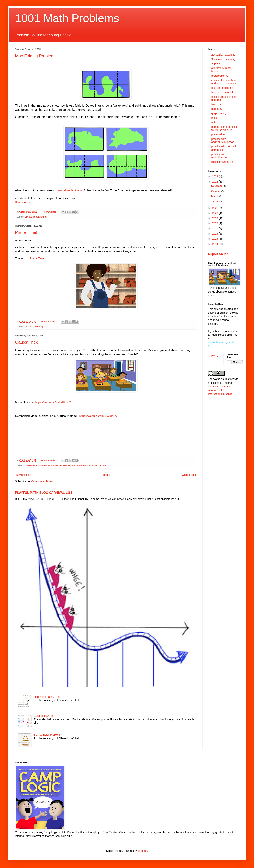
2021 (215, 208)
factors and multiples (36, 327)
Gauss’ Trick (26, 342)
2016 (215, 234)
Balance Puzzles (44, 716)
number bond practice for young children (224, 128)
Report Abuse (218, 254)
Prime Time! (26, 232)
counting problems (222, 88)
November (218, 186)
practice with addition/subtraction (89, 465)
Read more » (23, 202)
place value (218, 134)
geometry (217, 109)
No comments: (48, 212)
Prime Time (37, 258)
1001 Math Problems (67, 18)
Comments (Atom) (42, 481)
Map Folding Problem (35, 56)
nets (214, 122)
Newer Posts (23, 475)
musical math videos (69, 190)
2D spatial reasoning (223, 55)
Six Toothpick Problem (47, 735)
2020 (215, 213)
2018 (215, 223)
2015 (215, 239)
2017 (215, 228)
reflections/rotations (223, 162)
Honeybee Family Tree (47, 697)
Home (106, 475)
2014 (215, 244)
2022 (215, 182)
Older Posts (189, 475)
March (215, 196)
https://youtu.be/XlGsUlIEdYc (54, 402)
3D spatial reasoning (36, 217)
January (216, 201)
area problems (220, 76)
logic (214, 118)
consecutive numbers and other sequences (47, 465)
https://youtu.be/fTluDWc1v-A (98, 416)
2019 (215, 218)
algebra (216, 63)
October (216, 191)
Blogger (143, 851)
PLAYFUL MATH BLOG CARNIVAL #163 (44, 493)
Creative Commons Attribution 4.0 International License (220, 390)
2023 (215, 176)
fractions (216, 104)
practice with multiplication (219, 156)
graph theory (219, 113)
